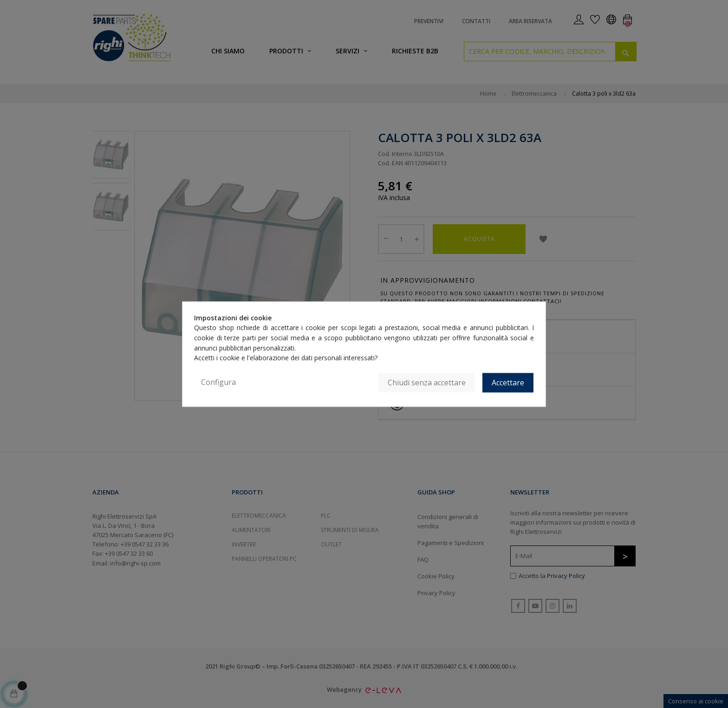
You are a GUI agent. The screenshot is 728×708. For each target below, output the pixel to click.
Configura (218, 382)
